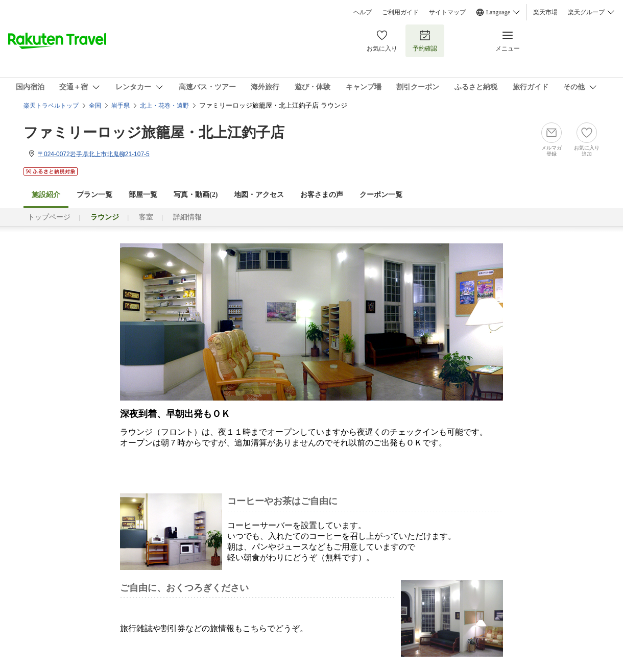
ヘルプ (363, 12)
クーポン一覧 (381, 195)
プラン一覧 (94, 195)
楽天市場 (545, 12)
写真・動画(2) (196, 195)
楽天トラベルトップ (51, 106)
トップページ (49, 217)
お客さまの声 (322, 195)
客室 (146, 217)
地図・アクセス (259, 195)
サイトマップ (447, 12)
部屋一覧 (143, 195)
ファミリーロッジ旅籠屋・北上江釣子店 (154, 132)
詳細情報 (187, 217)
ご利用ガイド (400, 12)
